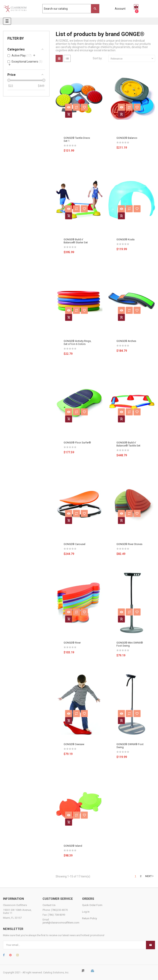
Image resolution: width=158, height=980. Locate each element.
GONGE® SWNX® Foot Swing (130, 746)
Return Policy (90, 918)
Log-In (86, 912)
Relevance (132, 59)
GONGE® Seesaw (74, 744)
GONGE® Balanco (127, 138)
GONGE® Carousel (74, 544)
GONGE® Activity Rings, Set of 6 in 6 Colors (77, 342)
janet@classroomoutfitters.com (61, 923)
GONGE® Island (73, 846)
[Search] (69, 9)
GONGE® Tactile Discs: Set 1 (77, 139)
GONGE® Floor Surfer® (77, 443)
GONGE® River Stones (129, 544)
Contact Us (49, 905)
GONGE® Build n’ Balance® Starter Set (76, 241)
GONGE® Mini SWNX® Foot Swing (130, 644)
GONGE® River (72, 643)
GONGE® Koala (125, 239)
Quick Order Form (92, 905)
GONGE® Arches (126, 341)
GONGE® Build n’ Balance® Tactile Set (128, 444)
